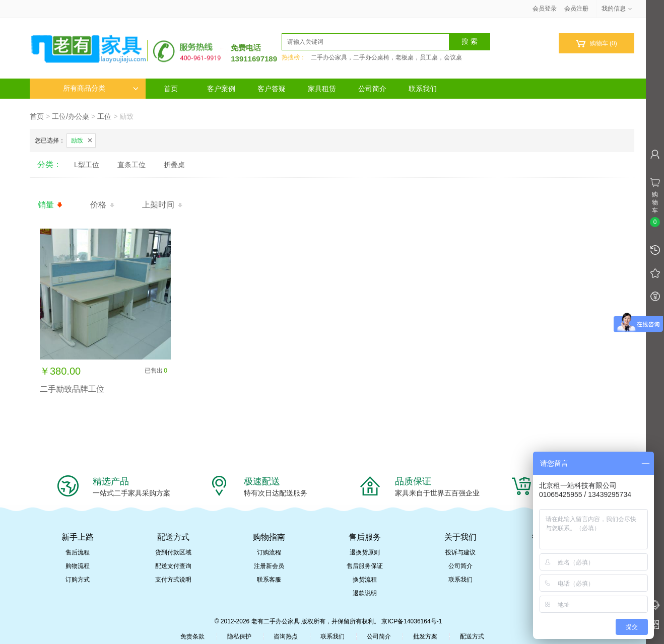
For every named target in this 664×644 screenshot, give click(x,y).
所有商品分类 (101, 88)
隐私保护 (239, 636)
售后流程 (78, 552)
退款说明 (365, 593)
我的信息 (617, 9)
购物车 (596, 44)
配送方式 (472, 636)
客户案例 (221, 89)
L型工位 (87, 165)
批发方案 (425, 636)
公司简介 (372, 89)
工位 (104, 116)
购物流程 (78, 566)
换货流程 (365, 580)
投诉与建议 (460, 552)
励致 (77, 140)
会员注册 (576, 9)
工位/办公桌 (71, 116)
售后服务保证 (365, 566)
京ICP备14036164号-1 (412, 621)
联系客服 (269, 580)
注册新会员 (269, 566)
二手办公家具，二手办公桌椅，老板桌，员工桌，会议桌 (386, 57)
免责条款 (192, 636)
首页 (171, 89)
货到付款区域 (173, 552)
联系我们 (423, 89)
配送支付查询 (173, 566)
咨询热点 (286, 636)
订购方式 (78, 580)
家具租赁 (322, 89)
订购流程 (269, 552)
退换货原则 (365, 552)
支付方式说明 (173, 580)
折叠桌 (174, 165)
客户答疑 (272, 89)
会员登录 (545, 9)
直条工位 (131, 165)
